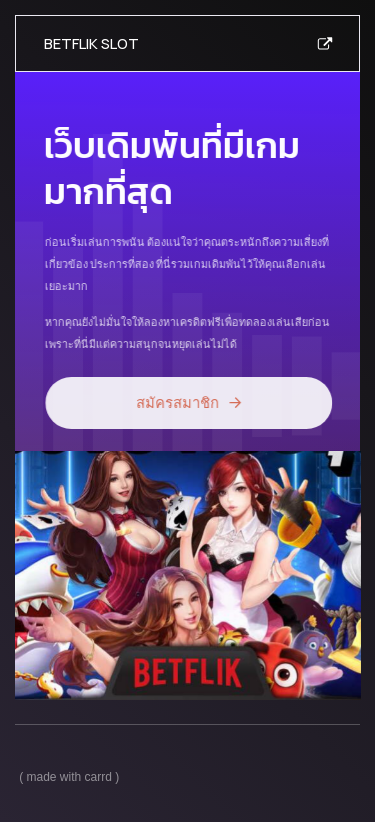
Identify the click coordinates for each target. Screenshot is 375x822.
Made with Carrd (69, 777)
